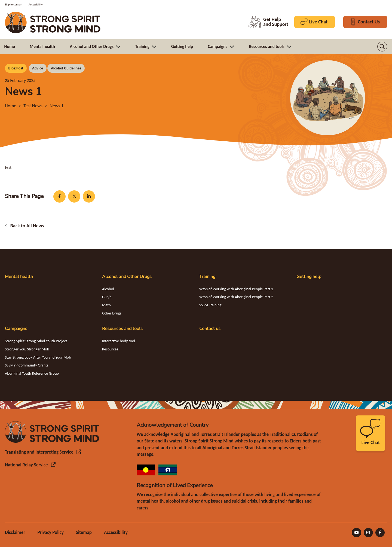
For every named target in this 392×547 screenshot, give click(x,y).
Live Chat (315, 22)
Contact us (210, 329)
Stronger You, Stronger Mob (27, 349)
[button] (382, 47)
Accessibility (116, 532)
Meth (106, 305)
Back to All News (27, 226)
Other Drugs (112, 313)
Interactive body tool (119, 341)
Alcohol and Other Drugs (127, 277)
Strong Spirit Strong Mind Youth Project (36, 341)
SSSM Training (210, 305)
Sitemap (84, 532)
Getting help (309, 277)
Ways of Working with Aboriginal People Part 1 (236, 289)
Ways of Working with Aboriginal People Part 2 (236, 297)
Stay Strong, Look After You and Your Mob (38, 357)
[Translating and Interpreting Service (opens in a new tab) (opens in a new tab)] (43, 452)
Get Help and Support (268, 22)
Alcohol (108, 289)
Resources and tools (122, 329)
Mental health (19, 277)
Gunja (107, 297)
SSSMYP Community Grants (27, 365)
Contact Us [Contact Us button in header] (365, 22)
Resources (110, 349)
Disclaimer (15, 532)
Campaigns (16, 329)
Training (207, 277)
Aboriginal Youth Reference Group (32, 373)
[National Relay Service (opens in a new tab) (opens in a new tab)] (30, 465)
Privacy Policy (50, 532)
